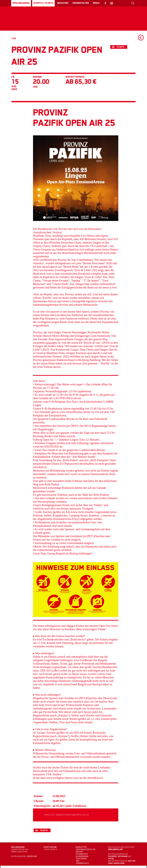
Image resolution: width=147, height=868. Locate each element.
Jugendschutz (82, 863)
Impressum (32, 856)
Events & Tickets (43, 3)
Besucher (63, 3)
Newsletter (81, 847)
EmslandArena (21, 3)
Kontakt (80, 852)
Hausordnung (82, 856)
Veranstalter (81, 3)
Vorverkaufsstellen (86, 849)
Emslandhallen (115, 849)
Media (96, 3)
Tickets (120, 47)
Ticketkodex (81, 859)
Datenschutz (82, 854)
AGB (78, 861)
